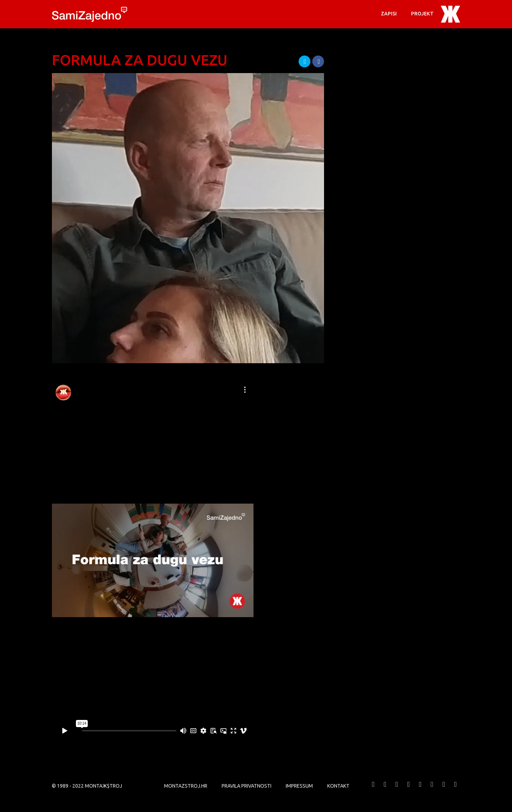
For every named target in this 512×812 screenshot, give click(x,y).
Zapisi (389, 14)
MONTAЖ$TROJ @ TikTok (455, 790)
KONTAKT (338, 786)
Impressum (299, 786)
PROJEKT (422, 14)
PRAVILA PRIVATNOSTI (247, 786)
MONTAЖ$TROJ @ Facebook (373, 790)
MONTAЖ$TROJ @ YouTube (409, 790)
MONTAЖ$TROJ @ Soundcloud (432, 790)
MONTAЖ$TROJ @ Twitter (385, 790)
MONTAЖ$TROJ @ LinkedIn (444, 790)
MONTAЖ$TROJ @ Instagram (420, 790)
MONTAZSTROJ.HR (186, 786)
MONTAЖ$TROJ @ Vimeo (397, 790)
